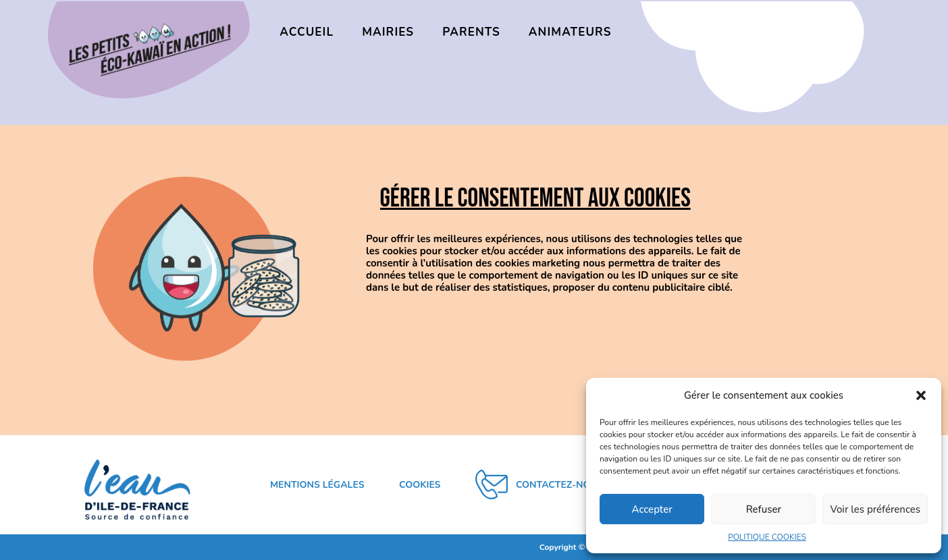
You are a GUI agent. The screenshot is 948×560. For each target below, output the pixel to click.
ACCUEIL (307, 32)
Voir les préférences (875, 509)
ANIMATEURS (570, 32)
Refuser (764, 509)
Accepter (652, 509)
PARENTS (471, 32)
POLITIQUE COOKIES (767, 537)
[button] (921, 395)
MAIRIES (388, 32)
